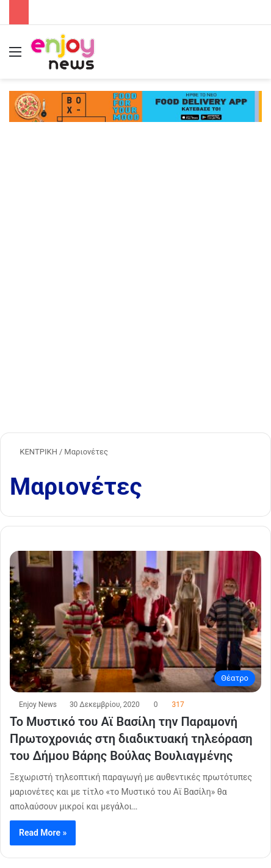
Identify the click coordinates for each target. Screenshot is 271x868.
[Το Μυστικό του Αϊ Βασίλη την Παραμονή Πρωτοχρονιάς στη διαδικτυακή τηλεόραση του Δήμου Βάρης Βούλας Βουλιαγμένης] (135, 622)
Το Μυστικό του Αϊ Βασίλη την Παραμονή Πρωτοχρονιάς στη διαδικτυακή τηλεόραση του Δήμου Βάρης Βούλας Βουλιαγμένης (131, 739)
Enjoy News (38, 705)
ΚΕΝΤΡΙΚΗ (34, 452)
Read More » (43, 833)
